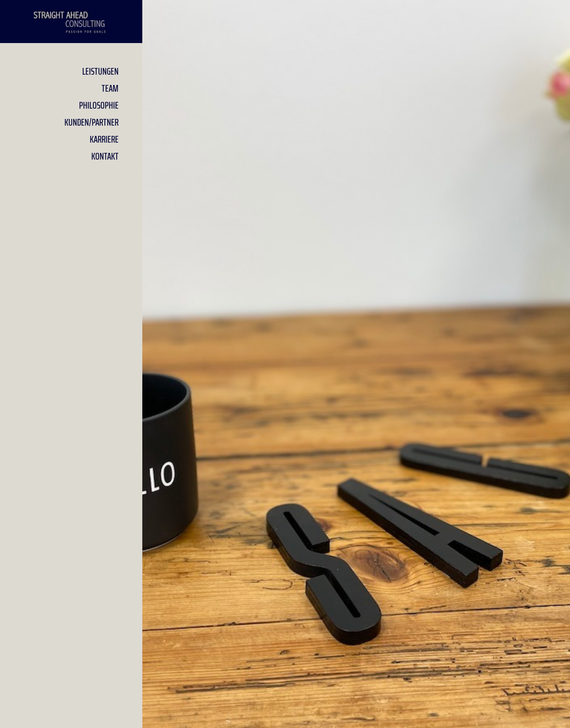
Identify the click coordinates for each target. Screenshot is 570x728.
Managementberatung (356, 364)
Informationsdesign (356, 330)
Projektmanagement (356, 295)
